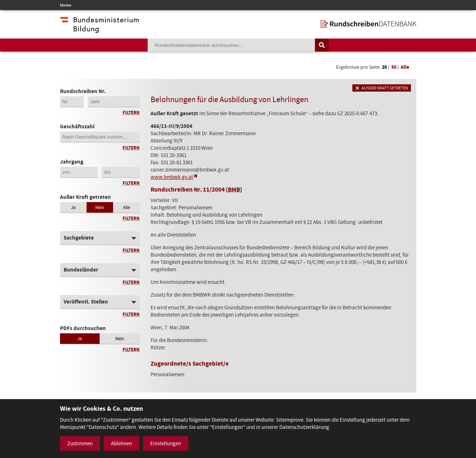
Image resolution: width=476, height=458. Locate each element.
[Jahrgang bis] (121, 172)
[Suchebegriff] (231, 45)
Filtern (131, 113)
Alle (405, 67)
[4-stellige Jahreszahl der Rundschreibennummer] (114, 102)
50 (394, 67)
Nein (100, 207)
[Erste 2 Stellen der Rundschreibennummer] (72, 102)
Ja (73, 207)
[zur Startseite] (369, 24)
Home (66, 5)
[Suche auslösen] (322, 45)
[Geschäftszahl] (100, 137)
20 (384, 67)
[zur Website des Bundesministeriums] (99, 29)
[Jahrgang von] (79, 172)
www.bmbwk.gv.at (172, 177)
